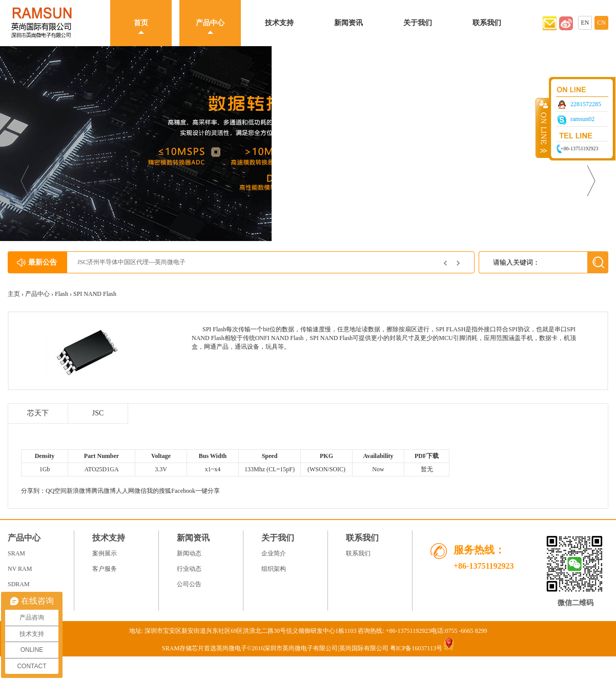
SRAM (16, 553)
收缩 (543, 128)
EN (585, 23)
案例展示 (105, 553)
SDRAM (19, 584)
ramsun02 (582, 119)
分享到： (33, 491)
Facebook (183, 491)
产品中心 (210, 23)
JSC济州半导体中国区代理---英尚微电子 (131, 262)
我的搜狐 (159, 491)
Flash (61, 294)
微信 (140, 491)
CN (601, 23)
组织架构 (274, 569)
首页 (141, 23)
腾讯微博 (104, 491)
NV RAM (20, 569)
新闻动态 (189, 553)
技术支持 (279, 23)
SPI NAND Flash (95, 294)
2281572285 (586, 104)
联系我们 (487, 23)
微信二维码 (576, 603)
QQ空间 (56, 491)
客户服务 (105, 569)
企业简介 (274, 553)
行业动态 (189, 569)
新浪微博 (79, 491)
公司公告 (189, 584)
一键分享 (208, 491)
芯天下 (38, 413)
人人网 (125, 491)
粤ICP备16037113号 (416, 648)
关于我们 (418, 23)
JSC (98, 413)
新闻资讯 (348, 23)
